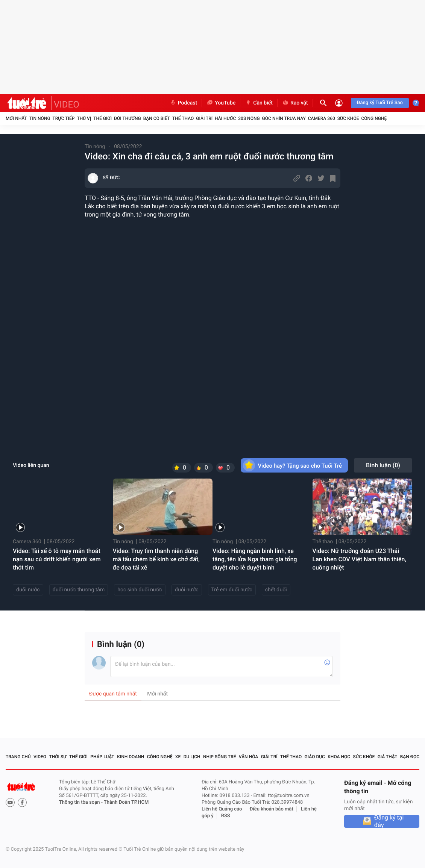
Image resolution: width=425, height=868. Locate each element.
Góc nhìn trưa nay (284, 118)
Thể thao (183, 118)
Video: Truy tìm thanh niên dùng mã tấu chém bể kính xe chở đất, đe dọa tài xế (156, 559)
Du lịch (192, 757)
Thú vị (84, 118)
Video (40, 757)
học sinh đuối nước (140, 590)
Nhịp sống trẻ (220, 757)
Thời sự (58, 757)
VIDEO (67, 105)
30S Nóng (249, 118)
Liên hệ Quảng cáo (222, 809)
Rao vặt (295, 103)
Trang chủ (18, 757)
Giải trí (204, 118)
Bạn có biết (157, 118)
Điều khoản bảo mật (272, 809)
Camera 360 (322, 118)
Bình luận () (383, 465)
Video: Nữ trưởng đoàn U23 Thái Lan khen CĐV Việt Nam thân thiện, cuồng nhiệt (359, 559)
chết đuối (276, 590)
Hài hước (225, 118)
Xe (178, 757)
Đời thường (127, 118)
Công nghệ (374, 118)
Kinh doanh (131, 757)
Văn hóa (249, 757)
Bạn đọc (410, 757)
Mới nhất (16, 118)
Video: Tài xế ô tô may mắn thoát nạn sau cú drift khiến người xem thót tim (57, 559)
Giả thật (388, 757)
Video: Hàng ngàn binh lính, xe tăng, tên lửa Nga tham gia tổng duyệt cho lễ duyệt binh (255, 559)
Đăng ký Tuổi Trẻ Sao (380, 103)
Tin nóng (40, 118)
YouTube (221, 103)
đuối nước (28, 590)
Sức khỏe (348, 118)
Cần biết (259, 103)
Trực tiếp (64, 118)
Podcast (184, 103)
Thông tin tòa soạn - (81, 802)
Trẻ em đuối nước (232, 590)
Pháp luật (102, 757)
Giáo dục (315, 757)
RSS (226, 816)
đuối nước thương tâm (79, 590)
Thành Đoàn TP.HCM (126, 802)
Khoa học (339, 757)
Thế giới (102, 118)
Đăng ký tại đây (389, 821)
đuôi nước (187, 590)
